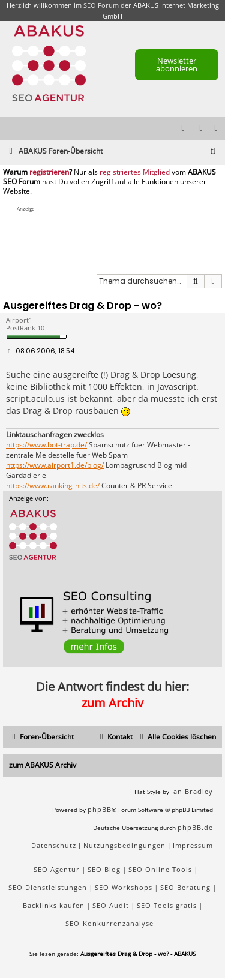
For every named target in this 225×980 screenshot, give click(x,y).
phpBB (100, 809)
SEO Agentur (57, 869)
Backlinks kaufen (54, 905)
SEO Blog (104, 869)
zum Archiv (112, 703)
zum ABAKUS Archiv (43, 765)
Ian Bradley (192, 791)
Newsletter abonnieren (177, 64)
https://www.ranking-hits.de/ (53, 486)
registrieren (49, 172)
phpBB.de (195, 827)
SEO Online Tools (160, 869)
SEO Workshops (124, 887)
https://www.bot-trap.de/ (46, 445)
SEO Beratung (185, 887)
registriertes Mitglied (135, 172)
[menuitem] (217, 129)
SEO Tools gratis (167, 905)
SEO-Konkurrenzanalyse (109, 923)
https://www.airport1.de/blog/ (55, 465)
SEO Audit (111, 905)
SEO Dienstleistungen (48, 887)
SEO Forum (101, 5)
